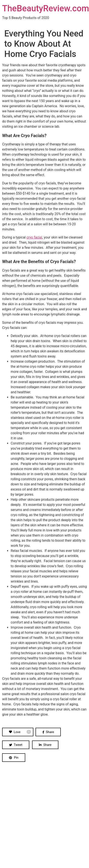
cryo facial (34, 237)
